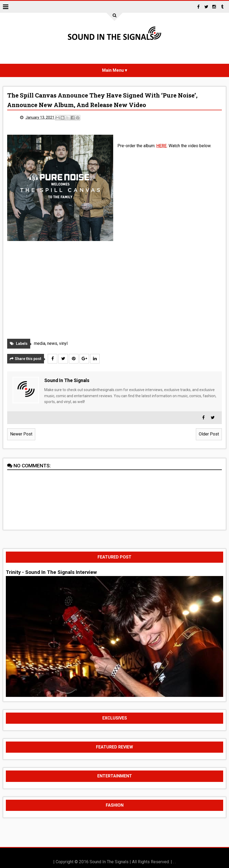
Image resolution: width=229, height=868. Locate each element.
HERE (162, 146)
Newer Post (21, 434)
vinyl (63, 343)
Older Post (209, 434)
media (40, 343)
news (52, 343)
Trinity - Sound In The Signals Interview (51, 572)
